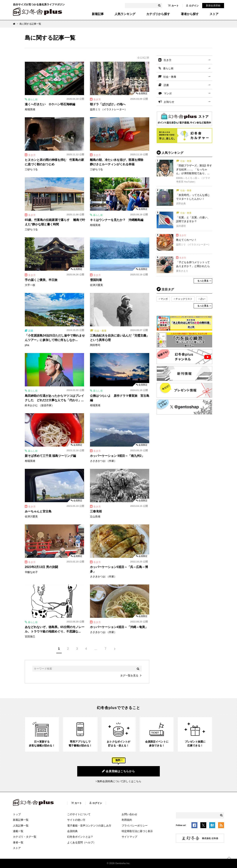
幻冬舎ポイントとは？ (80, 837)
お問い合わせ (129, 814)
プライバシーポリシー (135, 826)
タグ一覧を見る (129, 675)
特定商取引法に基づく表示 (137, 831)
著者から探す (190, 14)
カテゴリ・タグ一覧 (25, 837)
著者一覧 (18, 842)
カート (173, 6)
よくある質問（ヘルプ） (81, 842)
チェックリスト (184, 299)
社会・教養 (170, 77)
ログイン (192, 6)
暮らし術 (168, 68)
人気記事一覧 (21, 826)
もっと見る (203, 281)
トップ (17, 814)
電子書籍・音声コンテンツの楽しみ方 (89, 826)
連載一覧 (18, 831)
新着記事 (98, 14)
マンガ (168, 93)
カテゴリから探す (158, 14)
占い (203, 299)
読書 (166, 85)
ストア (214, 14)
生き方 (168, 60)
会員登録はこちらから (118, 771)
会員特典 (72, 831)
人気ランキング (125, 14)
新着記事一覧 (21, 820)
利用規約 (127, 820)
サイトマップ (129, 837)
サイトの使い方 (76, 820)
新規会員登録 (213, 5)
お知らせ (169, 102)
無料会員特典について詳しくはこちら (119, 781)
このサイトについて (79, 814)
